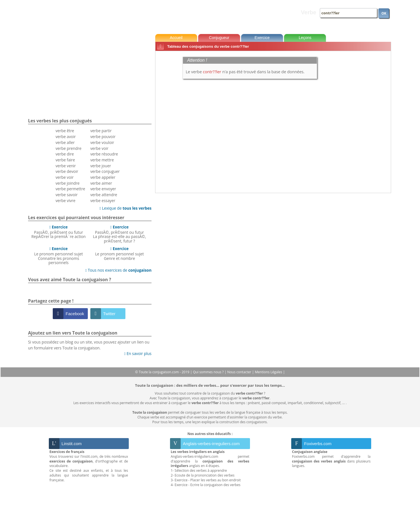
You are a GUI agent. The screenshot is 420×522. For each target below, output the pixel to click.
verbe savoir (67, 195)
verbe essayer (103, 201)
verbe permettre (70, 189)
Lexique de (126, 208)
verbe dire (65, 154)
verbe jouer (101, 166)
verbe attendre (104, 195)
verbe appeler (103, 177)
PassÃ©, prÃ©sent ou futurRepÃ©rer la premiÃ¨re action (58, 232)
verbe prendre (68, 148)
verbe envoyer (103, 189)
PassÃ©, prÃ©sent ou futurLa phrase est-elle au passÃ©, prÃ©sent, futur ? (119, 234)
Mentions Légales (269, 372)
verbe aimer (101, 183)
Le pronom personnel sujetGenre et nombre (120, 253)
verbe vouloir (102, 142)
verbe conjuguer (105, 171)
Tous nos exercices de (118, 270)
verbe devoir (67, 171)
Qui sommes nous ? (209, 372)
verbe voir (65, 177)
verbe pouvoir (103, 137)
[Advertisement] (367, 137)
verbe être (65, 131)
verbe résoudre (104, 154)
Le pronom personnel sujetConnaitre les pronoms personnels (59, 256)
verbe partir (101, 131)
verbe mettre (102, 160)
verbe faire (65, 160)
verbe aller (65, 142)
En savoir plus (138, 353)
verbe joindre (68, 183)
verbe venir (66, 166)
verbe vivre (66, 201)
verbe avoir (66, 137)
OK (384, 13)
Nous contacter (240, 372)
